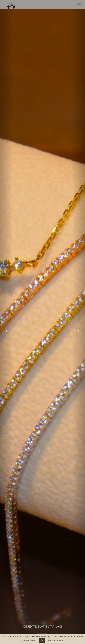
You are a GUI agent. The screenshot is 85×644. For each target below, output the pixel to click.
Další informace (56, 640)
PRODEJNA (42, 633)
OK (42, 640)
